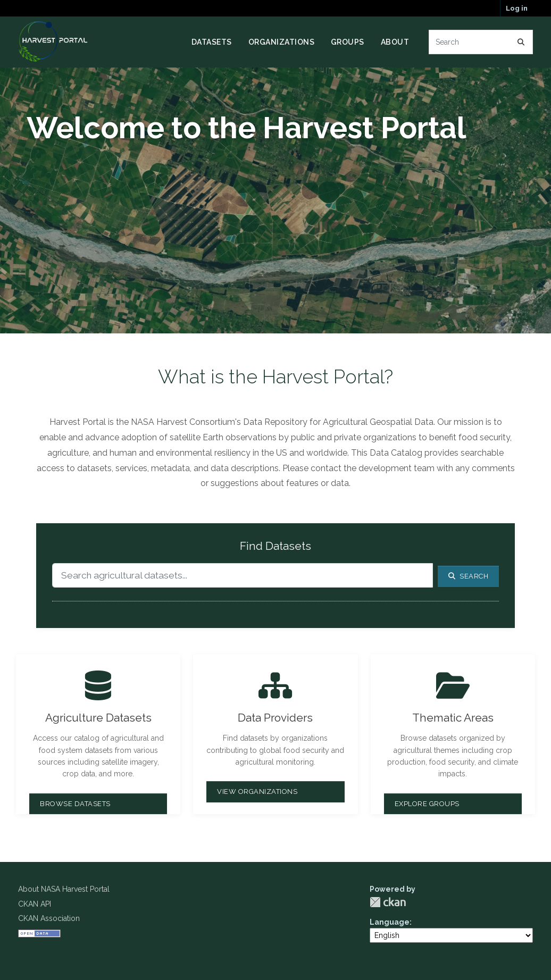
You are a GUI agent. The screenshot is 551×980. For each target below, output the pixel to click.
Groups (348, 42)
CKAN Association (49, 918)
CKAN (388, 902)
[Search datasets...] (481, 42)
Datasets (212, 42)
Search (469, 576)
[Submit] (521, 42)
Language (390, 922)
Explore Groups (427, 804)
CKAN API (35, 904)
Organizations (282, 42)
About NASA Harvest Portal (64, 889)
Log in (517, 8)
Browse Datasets (75, 804)
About (395, 42)
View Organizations (257, 791)
